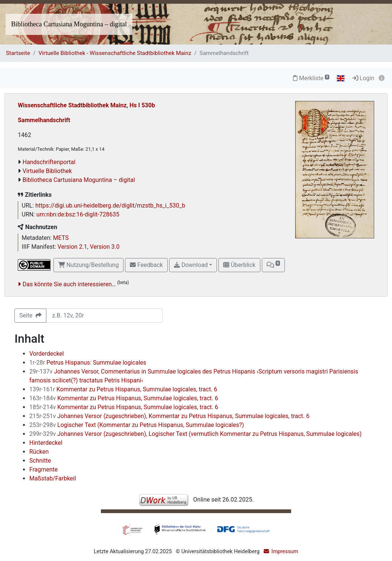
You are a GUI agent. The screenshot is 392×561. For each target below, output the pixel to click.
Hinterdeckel (46, 443)
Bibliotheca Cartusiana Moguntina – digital (69, 24)
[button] (273, 265)
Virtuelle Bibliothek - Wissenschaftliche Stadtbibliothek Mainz (115, 53)
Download (191, 265)
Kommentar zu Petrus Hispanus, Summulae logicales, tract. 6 (123, 389)
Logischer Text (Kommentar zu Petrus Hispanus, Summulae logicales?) (137, 425)
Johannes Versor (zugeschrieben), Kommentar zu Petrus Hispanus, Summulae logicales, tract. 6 (169, 416)
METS (61, 238)
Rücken (39, 452)
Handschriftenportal (49, 162)
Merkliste (311, 78)
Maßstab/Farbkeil (53, 478)
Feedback (146, 265)
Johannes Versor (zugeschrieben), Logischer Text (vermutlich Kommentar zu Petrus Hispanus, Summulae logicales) (195, 434)
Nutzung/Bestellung (88, 265)
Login (363, 78)
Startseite (18, 53)
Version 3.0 (105, 247)
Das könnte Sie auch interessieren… (69, 284)
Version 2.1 (72, 247)
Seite (30, 315)
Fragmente (44, 469)
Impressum (285, 552)
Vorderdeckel (47, 354)
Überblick (239, 265)
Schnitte (40, 461)
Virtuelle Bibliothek (47, 171)
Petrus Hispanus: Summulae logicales (88, 363)
